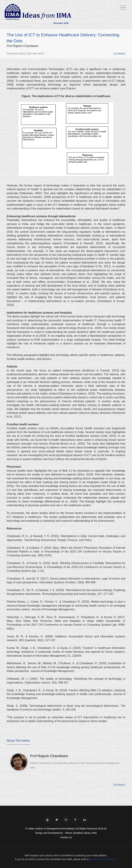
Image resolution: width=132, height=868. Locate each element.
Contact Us (66, 837)
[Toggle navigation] (123, 8)
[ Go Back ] (119, 54)
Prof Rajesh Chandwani (49, 756)
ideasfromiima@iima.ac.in (103, 859)
